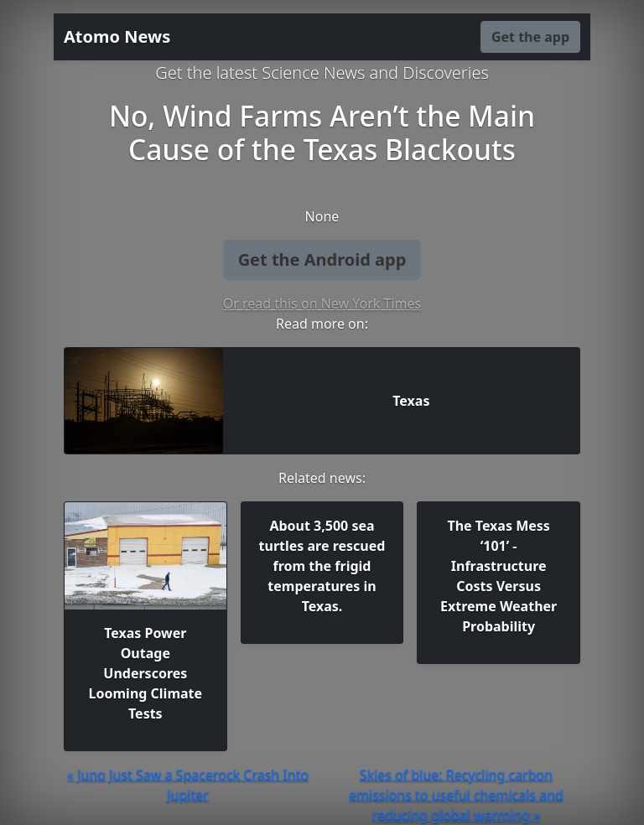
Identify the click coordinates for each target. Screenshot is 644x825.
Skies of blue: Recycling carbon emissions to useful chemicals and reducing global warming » (456, 795)
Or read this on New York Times (322, 304)
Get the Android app (322, 259)
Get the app (530, 37)
